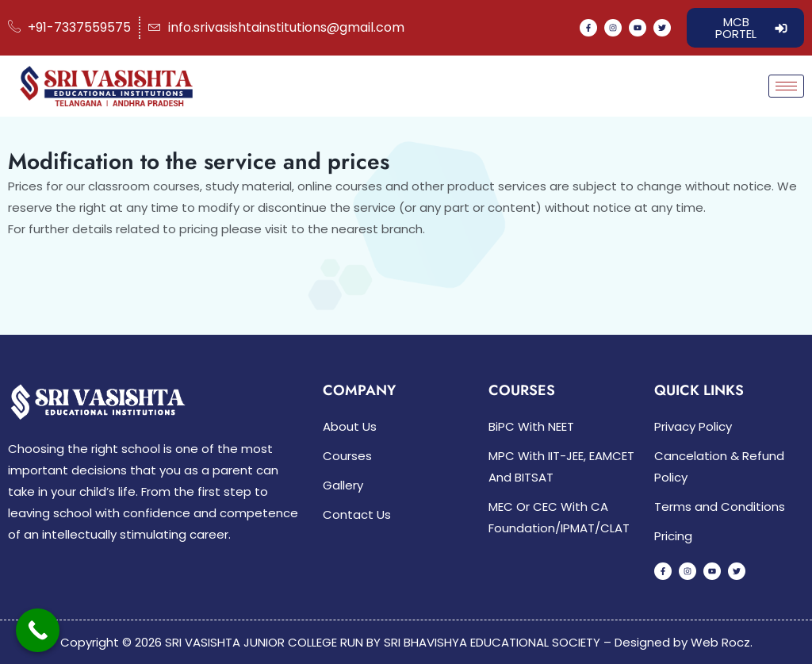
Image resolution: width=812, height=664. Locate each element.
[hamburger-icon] (786, 86)
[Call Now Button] (38, 630)
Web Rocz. (722, 642)
